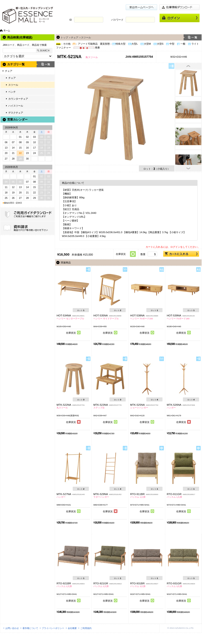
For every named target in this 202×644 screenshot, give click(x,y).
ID (71, 20)
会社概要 (72, 628)
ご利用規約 (86, 628)
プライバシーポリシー (53, 628)
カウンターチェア (18, 99)
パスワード (117, 20)
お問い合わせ (12, 628)
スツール (13, 85)
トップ (64, 37)
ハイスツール (16, 106)
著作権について (30, 628)
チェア (9, 71)
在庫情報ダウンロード (180, 7)
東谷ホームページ (141, 7)
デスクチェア (16, 113)
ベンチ (12, 92)
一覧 (46, 64)
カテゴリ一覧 (16, 64)
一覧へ (193, 37)
